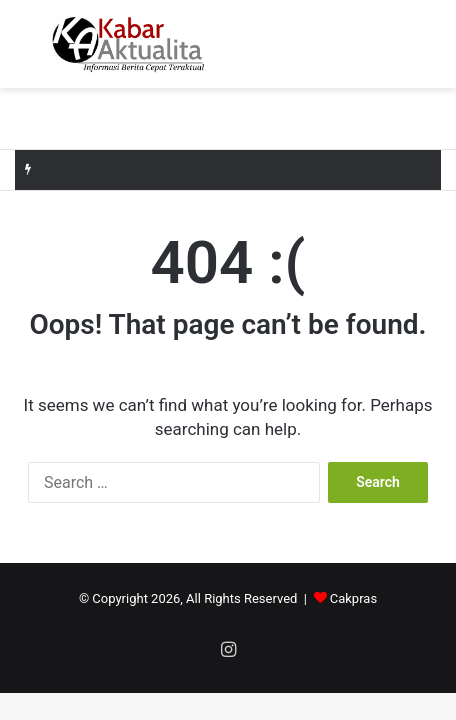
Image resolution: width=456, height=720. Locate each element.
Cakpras (353, 598)
